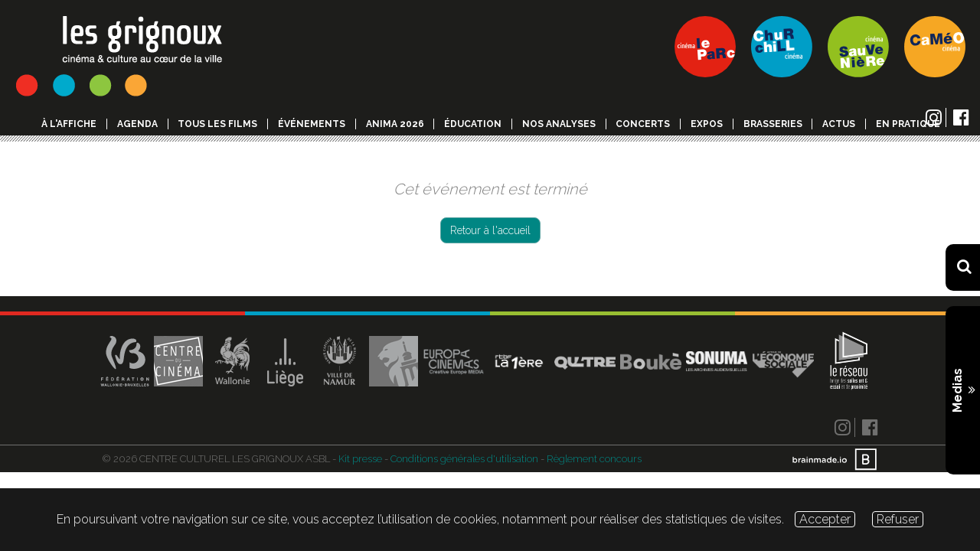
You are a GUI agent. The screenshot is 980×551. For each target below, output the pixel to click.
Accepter (825, 519)
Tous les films (217, 124)
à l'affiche (69, 124)
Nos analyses (559, 124)
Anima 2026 (395, 124)
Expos (707, 124)
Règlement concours (594, 459)
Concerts (643, 124)
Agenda (137, 124)
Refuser (898, 519)
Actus (839, 124)
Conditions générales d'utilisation (464, 459)
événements (312, 124)
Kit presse (360, 459)
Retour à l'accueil (490, 230)
